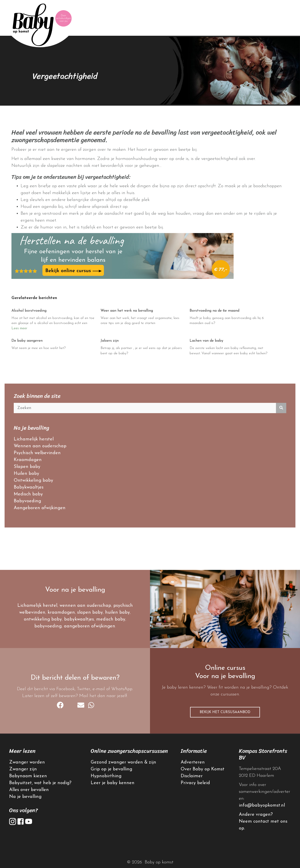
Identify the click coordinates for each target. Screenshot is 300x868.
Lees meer (19, 328)
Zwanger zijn (23, 769)
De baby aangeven (27, 341)
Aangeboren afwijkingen (40, 508)
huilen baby (117, 613)
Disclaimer (192, 776)
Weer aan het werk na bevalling (127, 311)
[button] (225, 712)
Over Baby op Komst (203, 769)
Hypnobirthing (106, 776)
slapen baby (90, 613)
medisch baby (111, 619)
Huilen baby (26, 474)
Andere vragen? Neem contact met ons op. (263, 821)
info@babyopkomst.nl (262, 805)
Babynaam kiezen (28, 776)
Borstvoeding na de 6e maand (214, 311)
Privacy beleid (195, 783)
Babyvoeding (27, 501)
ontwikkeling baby (43, 619)
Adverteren (193, 762)
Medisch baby (28, 494)
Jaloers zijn (110, 341)
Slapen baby (27, 467)
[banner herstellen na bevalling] (123, 255)
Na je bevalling (25, 797)
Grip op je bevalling (111, 769)
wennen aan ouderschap (85, 606)
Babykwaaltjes (29, 487)
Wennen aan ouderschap (40, 446)
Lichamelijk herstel (34, 439)
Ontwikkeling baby (33, 481)
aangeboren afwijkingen (90, 626)
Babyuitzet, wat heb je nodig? (40, 783)
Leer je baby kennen (113, 783)
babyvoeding (48, 626)
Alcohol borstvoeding (29, 311)
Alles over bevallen (29, 790)
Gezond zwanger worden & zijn (123, 762)
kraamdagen (61, 613)
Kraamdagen (28, 460)
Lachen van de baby (206, 341)
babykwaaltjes (79, 619)
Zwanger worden (27, 762)
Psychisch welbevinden (37, 453)
